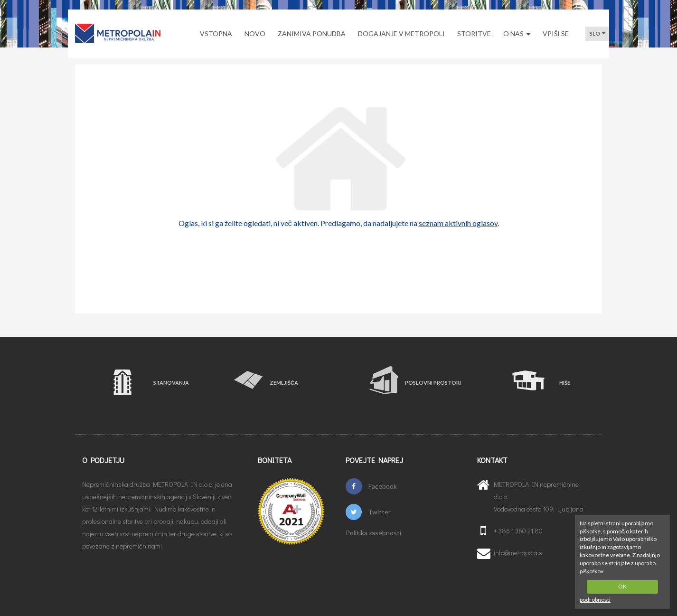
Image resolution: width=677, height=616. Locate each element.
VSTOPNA (216, 33)
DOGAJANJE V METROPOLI (401, 33)
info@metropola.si (519, 553)
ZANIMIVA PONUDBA (312, 33)
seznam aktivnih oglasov (458, 223)
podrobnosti (595, 600)
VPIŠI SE (556, 33)
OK (622, 586)
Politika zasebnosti (373, 533)
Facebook (371, 486)
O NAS (517, 33)
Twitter (368, 512)
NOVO (255, 33)
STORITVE (474, 33)
